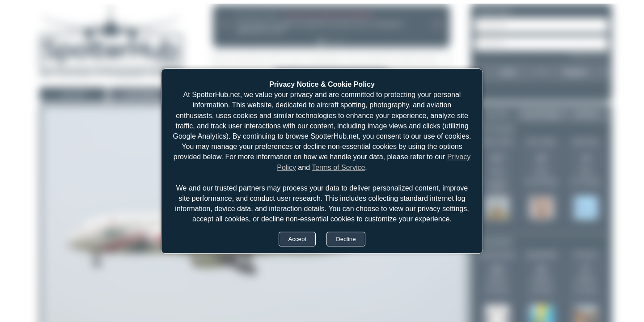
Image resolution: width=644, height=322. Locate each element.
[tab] (321, 42)
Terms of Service (338, 167)
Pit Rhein (586, 254)
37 (585, 269)
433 (497, 269)
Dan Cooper (541, 141)
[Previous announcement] (225, 23)
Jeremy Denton (497, 254)
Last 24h (73, 94)
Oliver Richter (497, 141)
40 (541, 269)
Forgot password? (589, 55)
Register (575, 72)
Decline (346, 239)
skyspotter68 (541, 254)
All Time (587, 114)
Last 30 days (541, 114)
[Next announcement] (437, 23)
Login (507, 72)
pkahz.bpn (586, 141)
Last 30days (142, 94)
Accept (297, 239)
